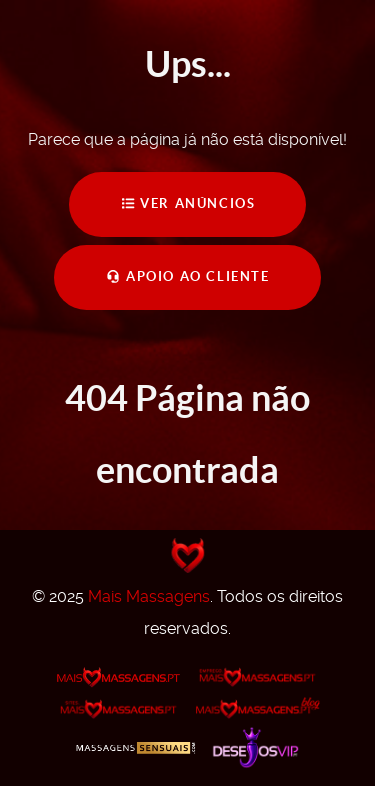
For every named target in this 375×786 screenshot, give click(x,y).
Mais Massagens (149, 596)
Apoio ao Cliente (187, 276)
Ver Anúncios (188, 203)
